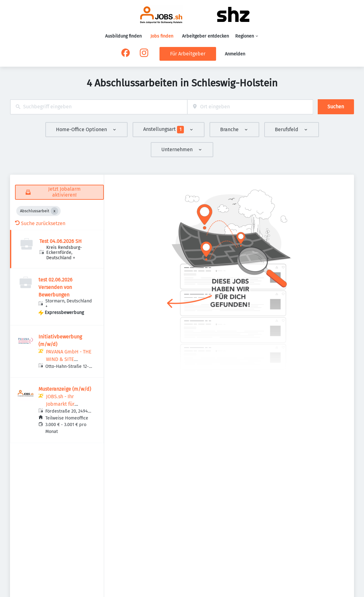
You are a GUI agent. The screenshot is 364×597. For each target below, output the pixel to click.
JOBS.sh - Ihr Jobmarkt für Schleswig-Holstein (68, 404)
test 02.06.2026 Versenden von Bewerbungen (56, 287)
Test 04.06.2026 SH (61, 241)
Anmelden (235, 54)
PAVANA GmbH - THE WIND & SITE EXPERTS (69, 359)
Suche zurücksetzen (40, 223)
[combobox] (99, 107)
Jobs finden (162, 36)
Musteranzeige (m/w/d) (65, 389)
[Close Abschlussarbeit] (54, 211)
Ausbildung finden (123, 36)
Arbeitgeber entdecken (205, 36)
